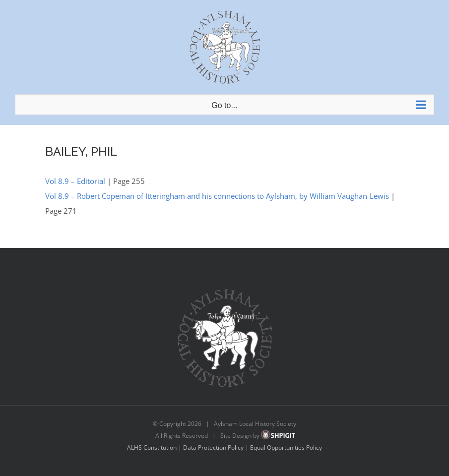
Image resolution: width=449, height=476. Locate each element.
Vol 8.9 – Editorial (75, 181)
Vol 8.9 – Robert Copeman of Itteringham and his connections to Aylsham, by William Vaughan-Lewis (217, 196)
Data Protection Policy (213, 447)
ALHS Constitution (152, 447)
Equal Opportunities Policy (286, 447)
